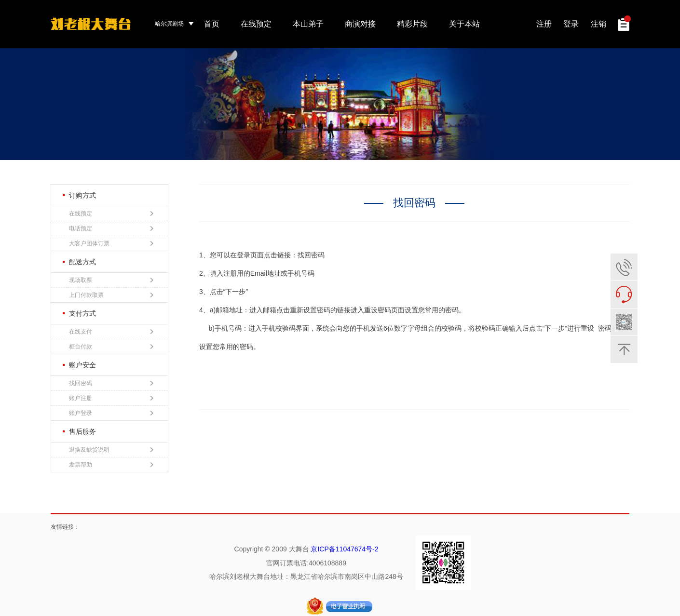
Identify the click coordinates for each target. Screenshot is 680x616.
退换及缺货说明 (111, 450)
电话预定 (111, 228)
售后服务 (79, 431)
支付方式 (79, 313)
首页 (212, 24)
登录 (571, 24)
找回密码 (111, 383)
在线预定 (256, 24)
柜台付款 (111, 347)
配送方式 (79, 262)
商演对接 (360, 24)
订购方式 (79, 195)
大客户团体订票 (111, 243)
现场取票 (111, 280)
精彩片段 (412, 24)
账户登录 (111, 413)
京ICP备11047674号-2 (344, 549)
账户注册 (111, 398)
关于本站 (464, 24)
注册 (544, 24)
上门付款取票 (111, 295)
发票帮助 (111, 465)
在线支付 (111, 332)
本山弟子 (308, 24)
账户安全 (79, 365)
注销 (598, 24)
